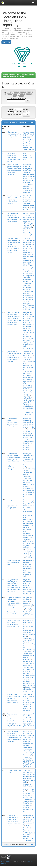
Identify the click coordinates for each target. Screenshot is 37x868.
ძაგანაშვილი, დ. (29, 401)
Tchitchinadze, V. (28, 473)
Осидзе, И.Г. (27, 718)
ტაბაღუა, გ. (29, 557)
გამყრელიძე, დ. (29, 307)
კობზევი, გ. (27, 309)
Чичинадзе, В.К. (28, 455)
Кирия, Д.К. (27, 457)
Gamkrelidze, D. (28, 288)
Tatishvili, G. (27, 389)
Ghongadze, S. (28, 328)
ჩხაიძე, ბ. (28, 414)
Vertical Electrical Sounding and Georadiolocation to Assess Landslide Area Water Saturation (15, 217)
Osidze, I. (32, 722)
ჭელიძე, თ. (29, 827)
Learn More (6, 42)
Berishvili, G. (30, 523)
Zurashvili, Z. (27, 720)
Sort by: (11, 109)
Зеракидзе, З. (28, 695)
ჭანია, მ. (28, 704)
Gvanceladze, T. (28, 525)
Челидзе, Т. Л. (30, 817)
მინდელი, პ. (27, 303)
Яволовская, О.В (29, 792)
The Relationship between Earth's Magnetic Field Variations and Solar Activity (14, 157)
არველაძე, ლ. (28, 397)
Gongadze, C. (30, 276)
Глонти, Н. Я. (30, 262)
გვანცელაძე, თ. (28, 348)
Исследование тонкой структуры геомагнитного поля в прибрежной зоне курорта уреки (15, 504)
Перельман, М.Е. (29, 560)
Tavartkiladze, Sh (29, 150)
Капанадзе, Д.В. (28, 743)
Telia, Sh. (32, 664)
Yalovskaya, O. (28, 278)
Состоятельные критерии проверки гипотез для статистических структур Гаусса (14, 699)
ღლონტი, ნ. (29, 299)
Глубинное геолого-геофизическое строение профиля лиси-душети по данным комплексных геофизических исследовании (14, 319)
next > (32, 123)
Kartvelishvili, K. (28, 529)
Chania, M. (27, 710)
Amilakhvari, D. (28, 235)
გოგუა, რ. (26, 545)
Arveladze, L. (30, 377)
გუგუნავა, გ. (27, 574)
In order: (26, 109)
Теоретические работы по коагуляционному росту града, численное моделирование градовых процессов (14, 720)
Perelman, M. (27, 566)
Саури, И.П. (30, 640)
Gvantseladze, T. (28, 148)
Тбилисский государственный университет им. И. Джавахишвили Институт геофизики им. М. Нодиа (29, 244)
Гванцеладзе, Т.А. (29, 325)
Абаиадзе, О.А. (28, 352)
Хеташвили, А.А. (29, 644)
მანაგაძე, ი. (27, 405)
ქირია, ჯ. (26, 301)
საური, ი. (26, 685)
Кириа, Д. (26, 697)
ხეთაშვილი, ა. (30, 687)
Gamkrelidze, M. (28, 280)
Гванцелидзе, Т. (28, 502)
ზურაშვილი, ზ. (28, 724)
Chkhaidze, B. (28, 393)
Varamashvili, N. (28, 225)
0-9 (11, 92)
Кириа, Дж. (27, 601)
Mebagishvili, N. (28, 535)
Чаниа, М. (28, 699)
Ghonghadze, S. (28, 605)
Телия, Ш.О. (27, 642)
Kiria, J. (28, 144)
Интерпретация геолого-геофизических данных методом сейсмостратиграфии (14, 422)
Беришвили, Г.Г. (28, 500)
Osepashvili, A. (28, 662)
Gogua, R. (26, 527)
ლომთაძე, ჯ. (27, 681)
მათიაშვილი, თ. (28, 551)
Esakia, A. (28, 609)
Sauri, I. (26, 664)
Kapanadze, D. (28, 755)
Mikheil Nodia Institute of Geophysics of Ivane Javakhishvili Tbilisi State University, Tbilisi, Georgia (29, 171)
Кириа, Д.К (27, 264)
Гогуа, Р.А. (27, 504)
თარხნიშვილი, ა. (29, 490)
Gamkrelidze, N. (28, 326)
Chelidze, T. (27, 186)
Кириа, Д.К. (27, 323)
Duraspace (30, 862)
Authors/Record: (13, 115)
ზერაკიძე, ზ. (27, 701)
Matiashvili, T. (27, 533)
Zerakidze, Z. (27, 155)
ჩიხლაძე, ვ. (29, 691)
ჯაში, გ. (27, 440)
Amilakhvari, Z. (28, 477)
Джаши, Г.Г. (30, 319)
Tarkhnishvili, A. (28, 479)
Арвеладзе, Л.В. (28, 354)
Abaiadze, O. (30, 650)
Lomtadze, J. (27, 660)
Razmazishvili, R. (29, 387)
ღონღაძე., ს (27, 444)
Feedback (4, 863)
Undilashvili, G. (28, 391)
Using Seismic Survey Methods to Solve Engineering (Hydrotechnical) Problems (14, 200)
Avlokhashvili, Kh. (29, 652)
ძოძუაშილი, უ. (30, 677)
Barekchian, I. (28, 379)
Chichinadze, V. (28, 330)
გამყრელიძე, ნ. (28, 291)
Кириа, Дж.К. (27, 564)
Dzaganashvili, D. (29, 381)
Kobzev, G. (27, 289)
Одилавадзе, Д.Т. (29, 469)
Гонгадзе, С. (27, 597)
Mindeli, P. (28, 284)
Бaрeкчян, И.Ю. (28, 356)
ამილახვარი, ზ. (28, 488)
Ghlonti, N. (27, 146)
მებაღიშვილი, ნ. (29, 553)
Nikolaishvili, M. (28, 157)
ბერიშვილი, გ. (28, 541)
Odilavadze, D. (28, 227)
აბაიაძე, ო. (27, 395)
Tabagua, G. (27, 539)
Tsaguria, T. (29, 190)
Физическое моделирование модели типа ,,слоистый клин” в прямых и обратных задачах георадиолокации (14, 821)
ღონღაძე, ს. (27, 293)
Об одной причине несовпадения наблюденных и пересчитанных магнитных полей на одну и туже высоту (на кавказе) (14, 586)
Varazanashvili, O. (29, 481)
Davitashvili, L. (28, 192)
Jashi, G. (26, 332)
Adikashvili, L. (28, 286)
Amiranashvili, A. (28, 654)
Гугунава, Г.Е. (28, 562)
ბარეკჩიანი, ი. (28, 399)
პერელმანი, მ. (28, 572)
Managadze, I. (28, 385)
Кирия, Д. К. (27, 821)
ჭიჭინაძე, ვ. (27, 342)
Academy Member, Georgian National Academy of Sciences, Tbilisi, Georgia (29, 181)
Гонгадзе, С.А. (28, 733)
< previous (6, 123)
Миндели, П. (27, 599)
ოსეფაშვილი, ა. (29, 683)
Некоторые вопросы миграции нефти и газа (14, 562)
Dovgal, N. (26, 188)
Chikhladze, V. (30, 669)
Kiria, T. (26, 153)
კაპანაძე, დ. (27, 767)
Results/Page (21, 112)
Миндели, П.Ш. (28, 266)
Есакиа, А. (27, 603)
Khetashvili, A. (28, 666)
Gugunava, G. (28, 568)
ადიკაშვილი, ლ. (29, 305)
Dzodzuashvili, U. (29, 656)
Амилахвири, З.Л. (29, 459)
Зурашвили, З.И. (29, 714)
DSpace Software (6, 862)
